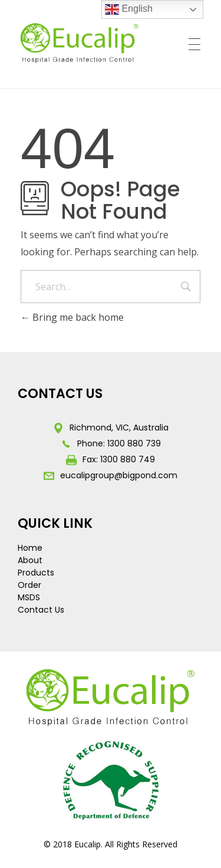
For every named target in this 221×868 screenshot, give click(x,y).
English (129, 9)
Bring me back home (72, 317)
